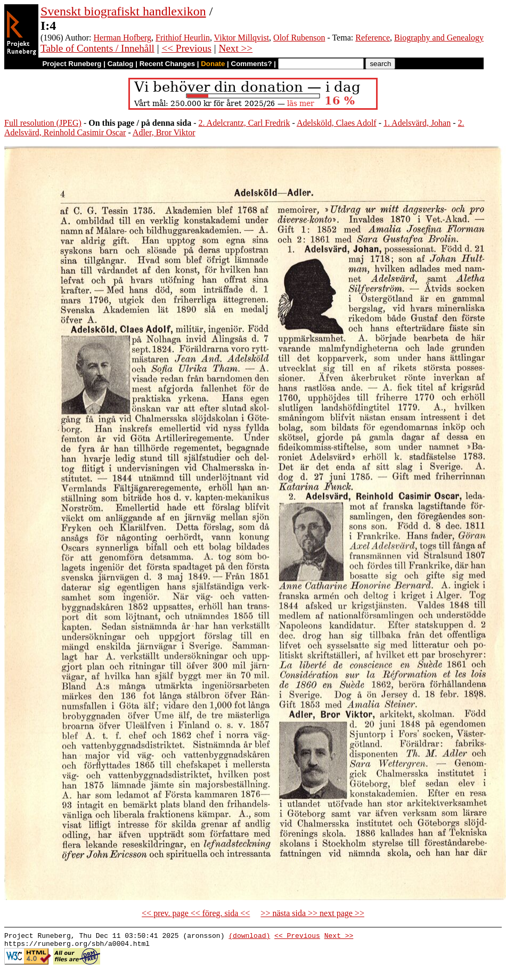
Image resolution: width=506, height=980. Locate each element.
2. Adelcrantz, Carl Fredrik (244, 123)
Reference (373, 38)
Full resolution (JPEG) (43, 123)
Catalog (121, 64)
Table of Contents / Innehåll (97, 48)
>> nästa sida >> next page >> (312, 913)
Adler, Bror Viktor (164, 132)
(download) (249, 937)
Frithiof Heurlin (183, 38)
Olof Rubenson (299, 38)
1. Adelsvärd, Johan (417, 123)
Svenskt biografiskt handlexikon (123, 11)
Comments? (252, 64)
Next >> (235, 48)
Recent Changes (167, 64)
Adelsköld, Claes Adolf (337, 123)
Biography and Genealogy (439, 38)
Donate (213, 64)
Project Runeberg (72, 64)
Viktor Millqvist (242, 38)
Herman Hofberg (123, 38)
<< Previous (186, 48)
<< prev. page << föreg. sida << (196, 913)
